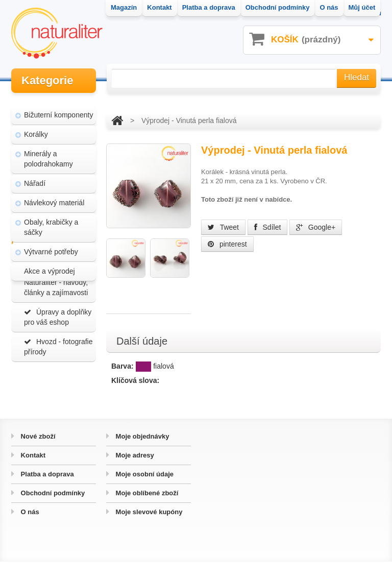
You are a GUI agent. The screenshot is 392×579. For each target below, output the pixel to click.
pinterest (227, 244)
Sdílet (268, 227)
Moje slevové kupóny (148, 529)
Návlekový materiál (54, 195)
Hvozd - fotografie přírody (58, 390)
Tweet (223, 227)
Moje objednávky (141, 454)
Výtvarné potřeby (51, 244)
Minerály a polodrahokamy (48, 151)
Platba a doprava (46, 491)
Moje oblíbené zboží (146, 510)
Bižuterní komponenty (58, 107)
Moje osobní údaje (144, 491)
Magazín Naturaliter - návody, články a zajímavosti (56, 326)
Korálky (36, 127)
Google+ (316, 227)
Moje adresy (134, 473)
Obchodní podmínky (52, 510)
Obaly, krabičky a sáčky (51, 220)
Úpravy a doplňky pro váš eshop (58, 360)
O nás (29, 529)
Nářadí (35, 176)
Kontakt (32, 473)
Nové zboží (37, 454)
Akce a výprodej (50, 263)
